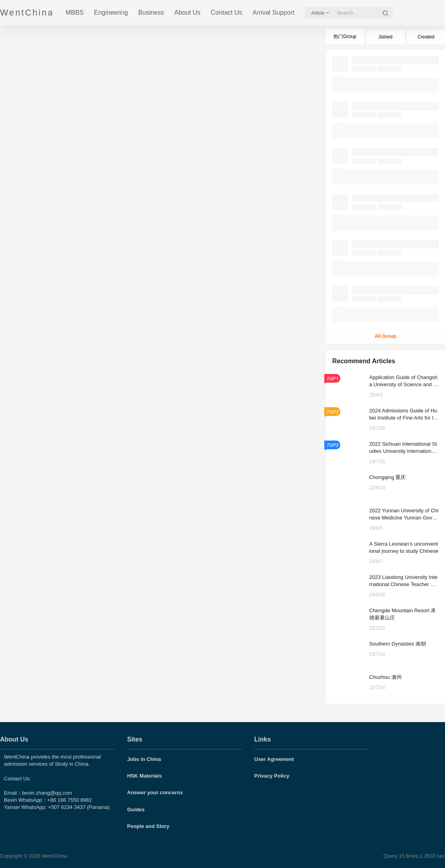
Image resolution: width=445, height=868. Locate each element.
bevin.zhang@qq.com (47, 793)
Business (151, 12)
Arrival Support (274, 12)
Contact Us (226, 12)
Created (426, 37)
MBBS (74, 12)
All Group (386, 336)
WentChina (54, 856)
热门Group (345, 36)
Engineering (111, 12)
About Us (187, 12)
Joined (385, 37)
